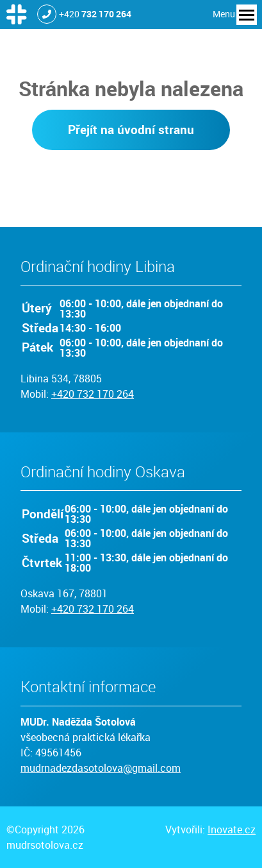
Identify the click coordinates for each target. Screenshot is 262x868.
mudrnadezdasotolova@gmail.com (101, 768)
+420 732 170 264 (93, 394)
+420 (95, 14)
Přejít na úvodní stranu (131, 130)
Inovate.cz (232, 830)
